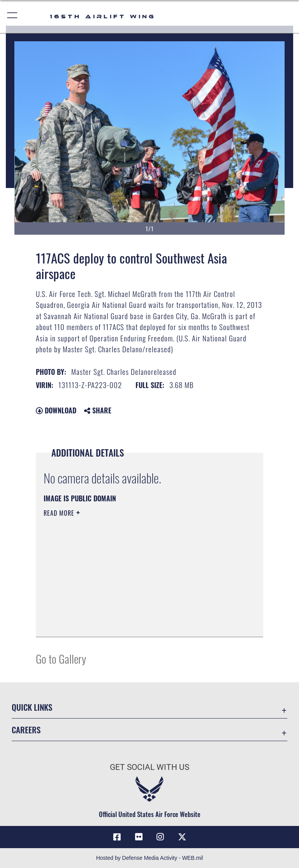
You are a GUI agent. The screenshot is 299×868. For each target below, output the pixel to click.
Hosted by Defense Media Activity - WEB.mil (150, 858)
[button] (13, 17)
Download (56, 410)
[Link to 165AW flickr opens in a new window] (139, 837)
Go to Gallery (61, 658)
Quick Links (32, 707)
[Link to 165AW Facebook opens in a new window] (117, 837)
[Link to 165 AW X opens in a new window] (182, 837)
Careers (26, 730)
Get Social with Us (149, 767)
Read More (60, 513)
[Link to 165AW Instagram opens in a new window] (160, 837)
